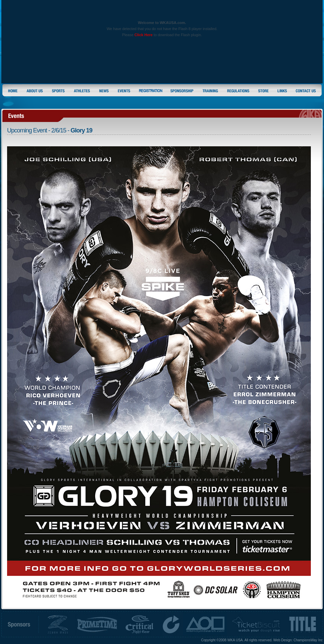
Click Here (143, 35)
